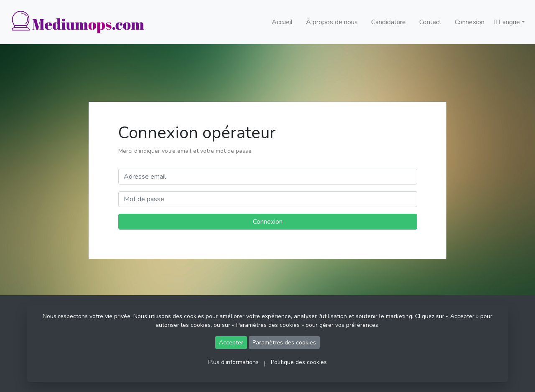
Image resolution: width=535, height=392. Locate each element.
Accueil (282, 22)
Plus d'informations (233, 362)
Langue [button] (507, 22)
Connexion (470, 22)
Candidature (389, 22)
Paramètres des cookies (284, 343)
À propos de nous (332, 22)
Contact (430, 22)
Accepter (231, 343)
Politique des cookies (299, 362)
